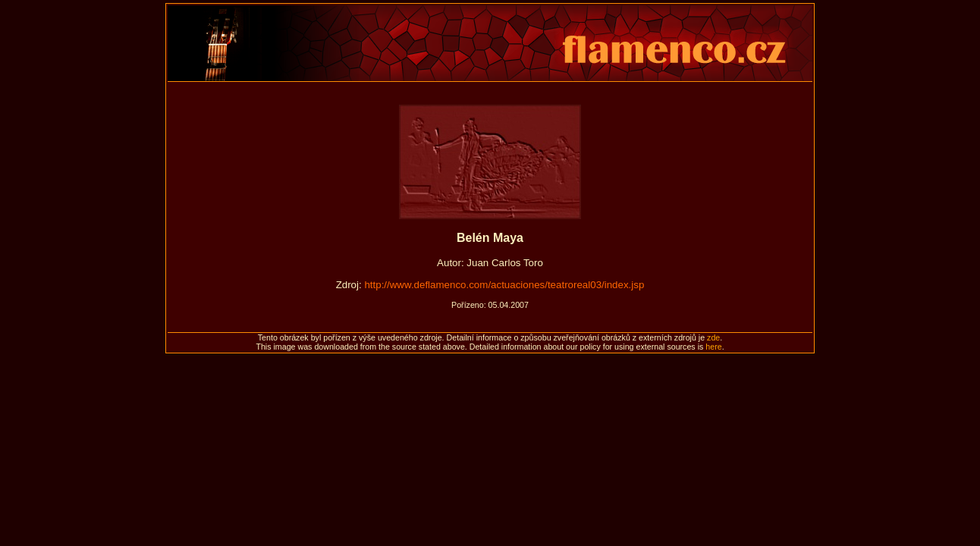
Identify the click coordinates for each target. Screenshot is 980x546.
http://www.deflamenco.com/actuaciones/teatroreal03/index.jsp (504, 285)
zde (713, 337)
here (713, 347)
